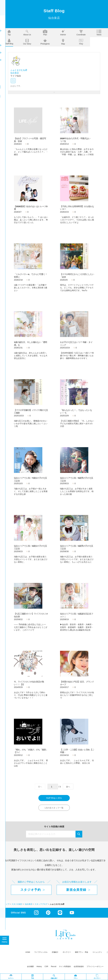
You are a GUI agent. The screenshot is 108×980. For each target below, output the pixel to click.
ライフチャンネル (41, 953)
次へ (68, 787)
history (39, 967)
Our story (27, 42)
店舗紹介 (55, 953)
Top (9, 33)
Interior (63, 33)
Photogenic (45, 42)
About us (27, 33)
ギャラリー (67, 953)
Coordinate (81, 33)
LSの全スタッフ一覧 (54, 808)
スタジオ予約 (31, 890)
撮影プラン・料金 (82, 953)
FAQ (81, 42)
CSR (46, 967)
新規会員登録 (76, 890)
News (99, 33)
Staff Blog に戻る (54, 798)
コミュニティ (97, 953)
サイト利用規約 (65, 967)
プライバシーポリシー (95, 967)
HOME (28, 953)
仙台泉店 (15, 73)
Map (63, 42)
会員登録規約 (79, 967)
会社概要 (30, 967)
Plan (45, 33)
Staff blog (9, 42)
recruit (54, 967)
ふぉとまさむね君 (19, 70)
